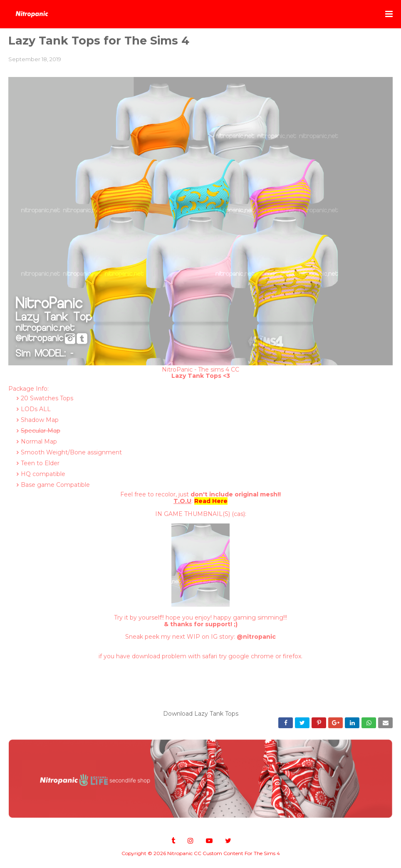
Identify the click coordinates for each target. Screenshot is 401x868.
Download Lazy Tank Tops (201, 714)
